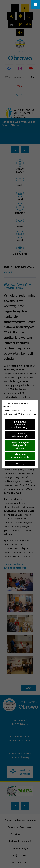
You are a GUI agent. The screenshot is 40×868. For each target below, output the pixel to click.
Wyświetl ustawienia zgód (20, 435)
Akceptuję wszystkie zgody (20, 456)
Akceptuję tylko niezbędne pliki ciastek (20, 445)
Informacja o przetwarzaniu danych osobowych (20, 424)
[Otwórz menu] (35, 5)
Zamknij (20, 463)
